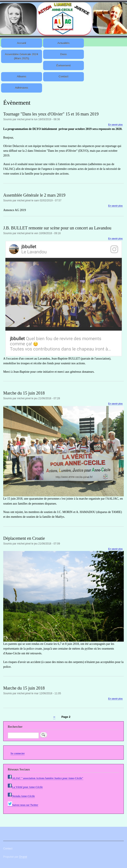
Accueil (22, 43)
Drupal (23, 857)
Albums (21, 77)
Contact (63, 77)
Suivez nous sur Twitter (23, 805)
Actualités (63, 43)
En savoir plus (115, 125)
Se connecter (18, 753)
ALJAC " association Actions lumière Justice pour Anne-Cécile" (48, 778)
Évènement (64, 65)
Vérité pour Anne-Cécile (29, 787)
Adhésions (21, 88)
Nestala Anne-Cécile (23, 796)
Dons (63, 54)
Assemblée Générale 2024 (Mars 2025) (22, 56)
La (13, 787)
